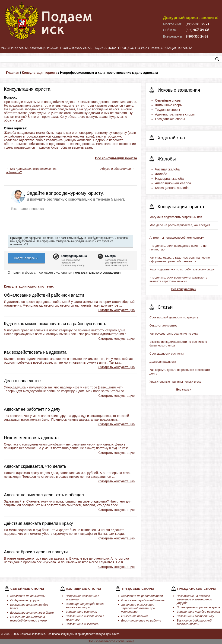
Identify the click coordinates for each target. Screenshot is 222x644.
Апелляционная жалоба (173, 183)
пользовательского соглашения (97, 272)
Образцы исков (44, 48)
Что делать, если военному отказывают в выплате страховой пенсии (178, 279)
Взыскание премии (134, 616)
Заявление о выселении (83, 624)
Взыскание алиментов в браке (32, 613)
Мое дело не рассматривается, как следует (180, 225)
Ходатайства (171, 138)
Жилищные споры (169, 105)
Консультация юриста (172, 48)
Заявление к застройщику (195, 616)
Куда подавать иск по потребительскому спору (182, 269)
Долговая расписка (163, 362)
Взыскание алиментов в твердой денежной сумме (29, 619)
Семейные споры (168, 100)
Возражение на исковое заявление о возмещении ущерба (195, 599)
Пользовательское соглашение (111, 641)
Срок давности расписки (166, 354)
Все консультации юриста (116, 158)
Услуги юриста (15, 48)
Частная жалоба (167, 169)
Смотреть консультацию (116, 310)
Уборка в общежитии (116, 169)
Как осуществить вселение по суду (174, 334)
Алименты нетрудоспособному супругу (177, 238)
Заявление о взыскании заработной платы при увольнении (138, 608)
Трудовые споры (167, 110)
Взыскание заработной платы (143, 600)
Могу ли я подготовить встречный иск (176, 217)
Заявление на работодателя (142, 596)
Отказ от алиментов (163, 325)
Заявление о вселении (81, 612)
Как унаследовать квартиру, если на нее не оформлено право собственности (180, 259)
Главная (13, 73)
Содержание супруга (25, 600)
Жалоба (161, 174)
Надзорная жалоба (169, 179)
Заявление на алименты (28, 596)
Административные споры (175, 114)
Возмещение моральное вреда (198, 607)
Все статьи (184, 390)
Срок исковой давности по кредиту (174, 317)
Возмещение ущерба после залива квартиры (85, 606)
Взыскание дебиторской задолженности (194, 622)
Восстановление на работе (141, 620)
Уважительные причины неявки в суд (175, 382)
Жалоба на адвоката (20, 133)
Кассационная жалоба (172, 188)
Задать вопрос (26, 258)
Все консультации (184, 289)
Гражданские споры (170, 119)
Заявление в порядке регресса (198, 612)
